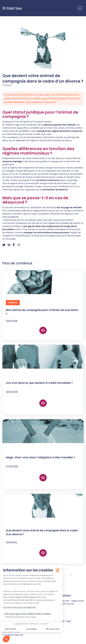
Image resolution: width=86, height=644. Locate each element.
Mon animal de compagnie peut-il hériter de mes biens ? (42, 312)
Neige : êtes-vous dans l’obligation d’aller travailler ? (41, 457)
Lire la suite (43, 330)
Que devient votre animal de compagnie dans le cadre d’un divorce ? (42, 532)
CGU (69, 621)
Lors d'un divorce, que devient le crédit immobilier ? (39, 383)
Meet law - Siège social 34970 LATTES (72, 602)
